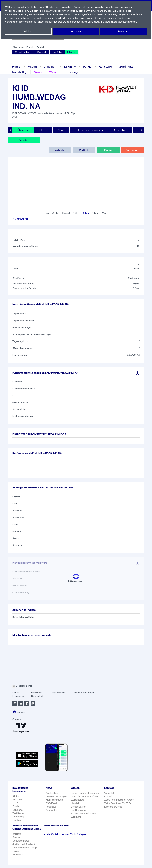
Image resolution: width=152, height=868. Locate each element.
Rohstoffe (105, 66)
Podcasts (51, 807)
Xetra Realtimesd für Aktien (119, 800)
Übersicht (23, 130)
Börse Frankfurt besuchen (85, 793)
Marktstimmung (54, 800)
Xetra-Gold (18, 858)
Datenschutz (38, 696)
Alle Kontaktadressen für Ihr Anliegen (65, 834)
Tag (47, 213)
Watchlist (42, 52)
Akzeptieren (123, 31)
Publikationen (78, 810)
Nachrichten (52, 793)
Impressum (18, 696)
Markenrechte (58, 693)
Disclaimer (37, 693)
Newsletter (18, 47)
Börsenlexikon (79, 807)
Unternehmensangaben (88, 130)
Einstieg (72, 72)
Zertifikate (125, 66)
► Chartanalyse (21, 219)
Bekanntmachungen (57, 796)
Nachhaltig (19, 72)
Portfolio (57, 52)
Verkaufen (132, 150)
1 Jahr (86, 213)
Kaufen (108, 150)
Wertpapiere (78, 800)
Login (70, 52)
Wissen (54, 72)
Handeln (75, 803)
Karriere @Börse (113, 807)
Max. (105, 213)
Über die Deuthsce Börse (84, 796)
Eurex (16, 854)
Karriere (17, 837)
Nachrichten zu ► (42, 434)
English (40, 47)
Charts (43, 130)
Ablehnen (76, 31)
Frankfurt (24, 140)
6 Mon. (76, 213)
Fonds (87, 66)
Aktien (32, 66)
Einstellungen (28, 31)
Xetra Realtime (23, 52)
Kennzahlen (119, 130)
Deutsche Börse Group (25, 851)
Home (16, 66)
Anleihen (49, 66)
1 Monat (65, 213)
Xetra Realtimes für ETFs (118, 803)
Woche (55, 213)
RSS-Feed (52, 803)
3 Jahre (95, 213)
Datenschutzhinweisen (125, 22)
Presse (16, 840)
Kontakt (30, 47)
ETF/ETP (69, 66)
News (37, 72)
